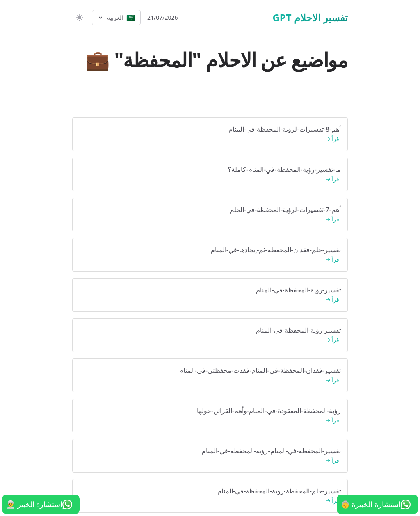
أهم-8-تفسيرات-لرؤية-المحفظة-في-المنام (210, 134)
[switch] (79, 18)
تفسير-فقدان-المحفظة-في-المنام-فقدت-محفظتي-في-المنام (210, 376)
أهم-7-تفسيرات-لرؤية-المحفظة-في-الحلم (210, 215)
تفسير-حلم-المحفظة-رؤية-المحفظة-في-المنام (210, 496)
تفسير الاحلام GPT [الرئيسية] (310, 18)
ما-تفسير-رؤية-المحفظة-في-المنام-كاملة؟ (210, 175)
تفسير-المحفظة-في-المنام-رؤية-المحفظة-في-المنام (210, 456)
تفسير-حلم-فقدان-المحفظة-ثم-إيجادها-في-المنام (210, 255)
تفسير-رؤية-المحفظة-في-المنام (210, 295)
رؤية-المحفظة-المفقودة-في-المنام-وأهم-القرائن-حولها (210, 416)
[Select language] (116, 18)
